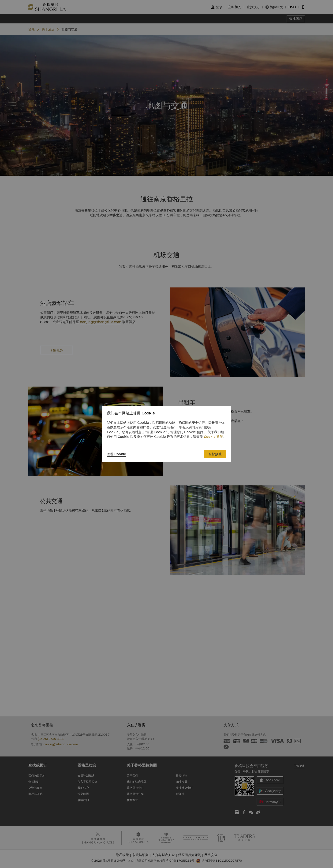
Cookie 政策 (213, 437)
